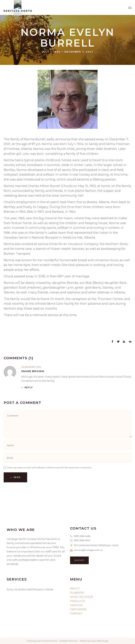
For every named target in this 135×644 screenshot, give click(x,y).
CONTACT (76, 613)
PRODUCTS (78, 601)
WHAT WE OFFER (82, 597)
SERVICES (76, 605)
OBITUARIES (78, 609)
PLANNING (77, 593)
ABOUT (75, 589)
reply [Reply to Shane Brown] (29, 387)
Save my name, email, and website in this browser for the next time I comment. (50, 468)
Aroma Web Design (99, 641)
